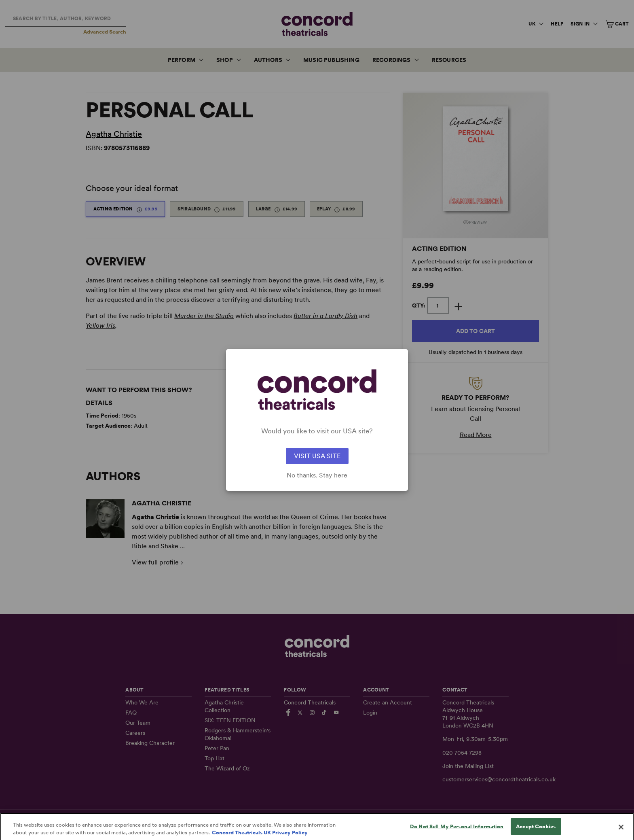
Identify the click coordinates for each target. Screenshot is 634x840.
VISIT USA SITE (317, 456)
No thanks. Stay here (317, 475)
